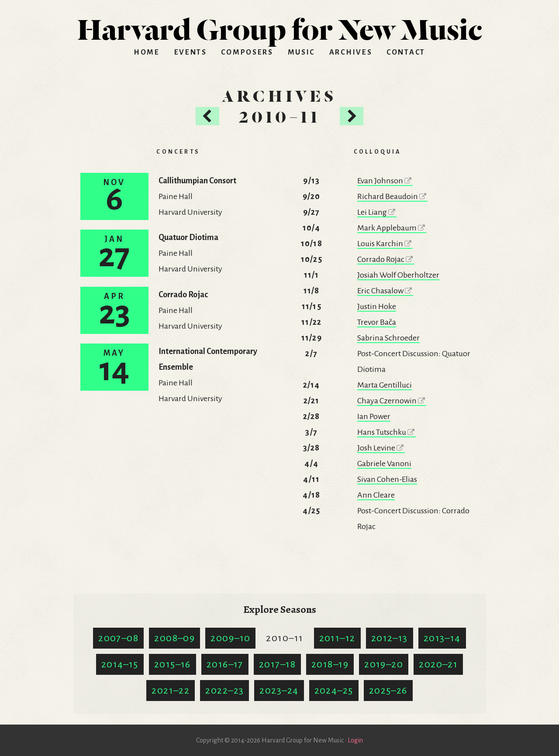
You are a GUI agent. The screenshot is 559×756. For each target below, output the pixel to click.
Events (191, 52)
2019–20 (384, 664)
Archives (351, 52)
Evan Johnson (385, 181)
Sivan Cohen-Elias (387, 479)
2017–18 (277, 664)
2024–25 (334, 691)
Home (147, 52)
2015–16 (173, 664)
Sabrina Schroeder (388, 338)
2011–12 (337, 638)
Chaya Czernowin (392, 401)
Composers (247, 52)
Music (302, 52)
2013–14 (442, 638)
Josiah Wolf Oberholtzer (398, 275)
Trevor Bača (377, 322)
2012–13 (390, 638)
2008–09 (174, 638)
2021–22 (171, 691)
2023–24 (279, 691)
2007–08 (118, 638)
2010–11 (285, 638)
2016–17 (225, 664)
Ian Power (374, 416)
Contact (406, 52)
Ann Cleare (376, 495)
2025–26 (388, 691)
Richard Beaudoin (392, 196)
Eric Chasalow (385, 291)
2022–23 (224, 691)
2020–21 (438, 664)
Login (355, 740)
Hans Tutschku (386, 432)
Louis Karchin (385, 244)
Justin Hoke (377, 306)
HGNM (279, 26)
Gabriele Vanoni (384, 464)
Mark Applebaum (392, 228)
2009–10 (230, 638)
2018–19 (330, 664)
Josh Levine (381, 448)
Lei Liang (377, 212)
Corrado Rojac (386, 259)
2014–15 (120, 664)
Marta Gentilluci (385, 385)
